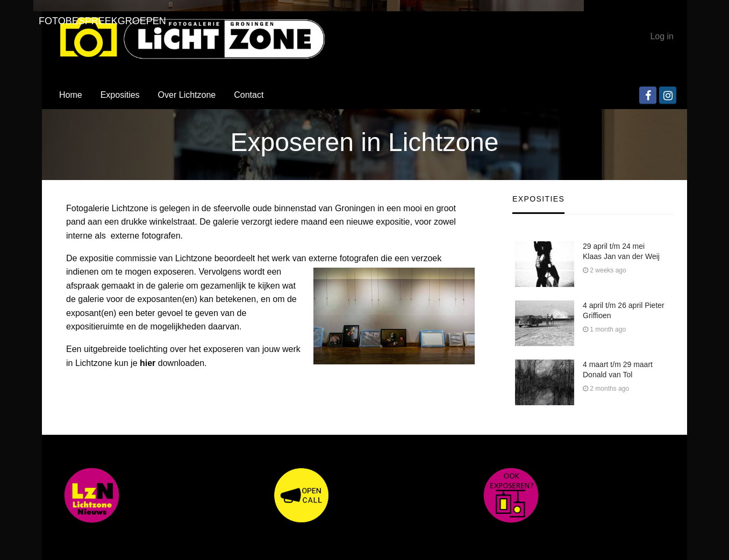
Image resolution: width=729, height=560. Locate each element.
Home (71, 95)
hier (148, 363)
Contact (249, 95)
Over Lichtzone (187, 95)
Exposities (120, 95)
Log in (662, 36)
